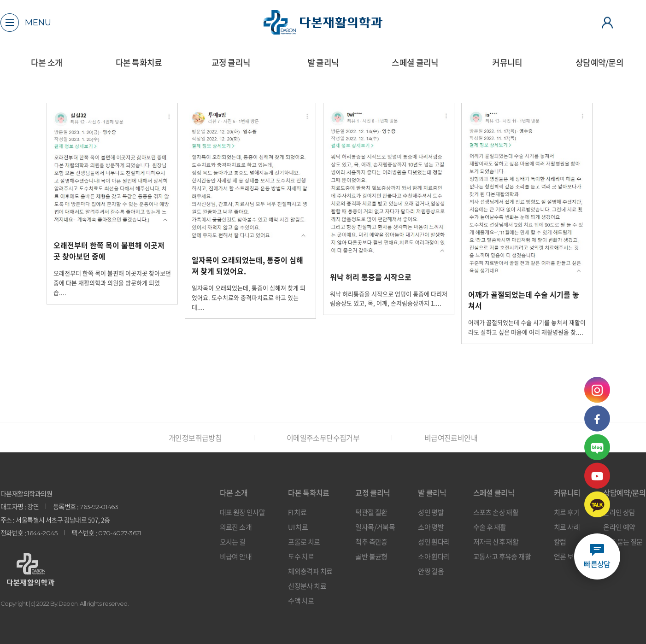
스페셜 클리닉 (415, 62)
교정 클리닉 (231, 62)
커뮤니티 (507, 62)
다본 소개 (47, 62)
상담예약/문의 (599, 62)
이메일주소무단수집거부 (323, 438)
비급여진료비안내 (451, 438)
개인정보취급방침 (195, 438)
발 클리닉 (323, 62)
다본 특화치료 (139, 62)
